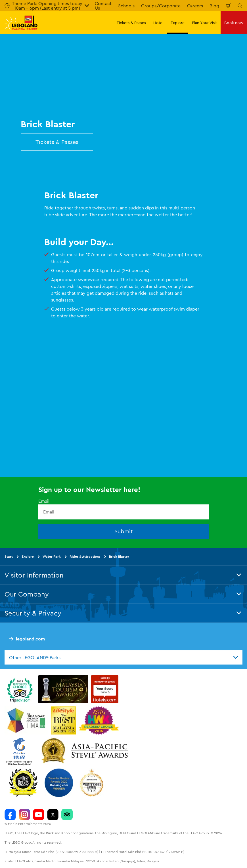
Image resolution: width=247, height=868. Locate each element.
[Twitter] (53, 814)
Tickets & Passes (57, 142)
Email (44, 501)
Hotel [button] (158, 23)
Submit (124, 531)
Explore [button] (178, 23)
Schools (126, 6)
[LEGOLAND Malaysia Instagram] (24, 814)
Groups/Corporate (161, 6)
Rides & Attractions (85, 556)
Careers (195, 6)
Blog (214, 6)
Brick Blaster (119, 556)
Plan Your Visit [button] (204, 23)
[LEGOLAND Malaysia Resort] (10, 814)
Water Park (52, 556)
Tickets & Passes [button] (131, 23)
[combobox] (123, 657)
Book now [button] (234, 23)
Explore (28, 556)
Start (9, 556)
